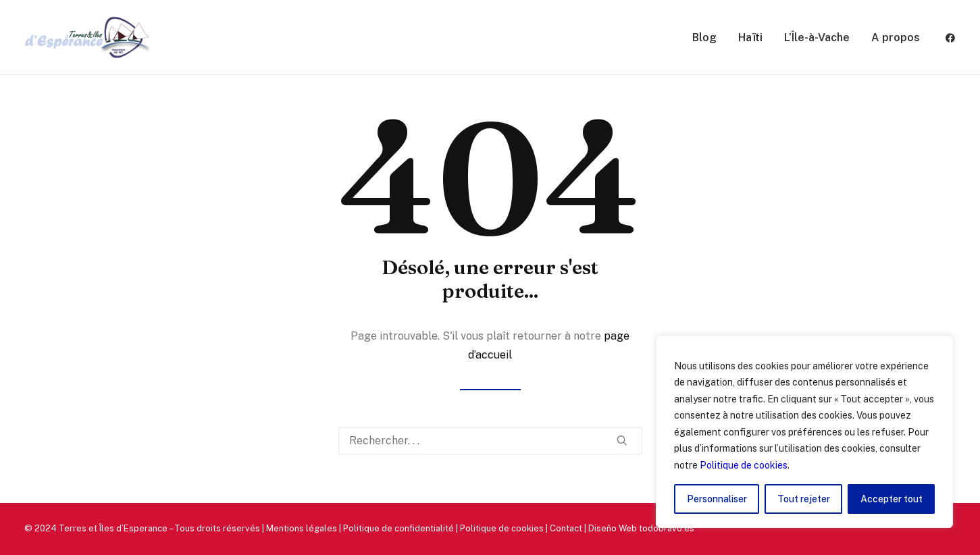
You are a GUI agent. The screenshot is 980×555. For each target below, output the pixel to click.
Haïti (750, 37)
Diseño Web (613, 528)
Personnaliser (717, 499)
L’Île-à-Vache (817, 37)
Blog (704, 37)
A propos (896, 37)
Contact (566, 528)
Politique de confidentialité (398, 528)
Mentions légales (302, 528)
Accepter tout (892, 499)
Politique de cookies (744, 465)
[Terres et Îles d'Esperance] (88, 37)
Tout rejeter (804, 499)
